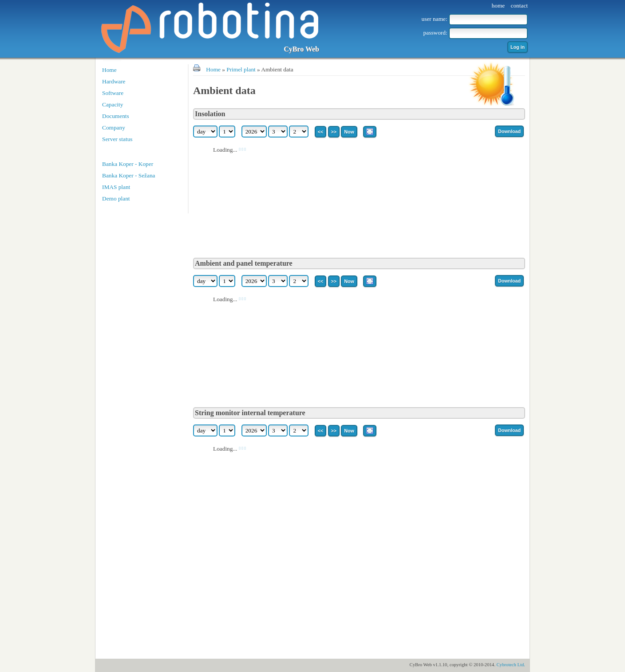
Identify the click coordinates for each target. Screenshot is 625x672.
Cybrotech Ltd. (511, 665)
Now (349, 132)
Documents (116, 116)
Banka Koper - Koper (128, 164)
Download (509, 131)
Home (109, 70)
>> (334, 132)
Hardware (114, 81)
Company (114, 128)
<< (320, 132)
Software (113, 93)
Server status (117, 139)
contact (519, 6)
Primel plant (241, 69)
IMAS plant (116, 187)
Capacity (113, 104)
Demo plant (116, 198)
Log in (518, 47)
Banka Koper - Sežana (129, 175)
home (498, 6)
